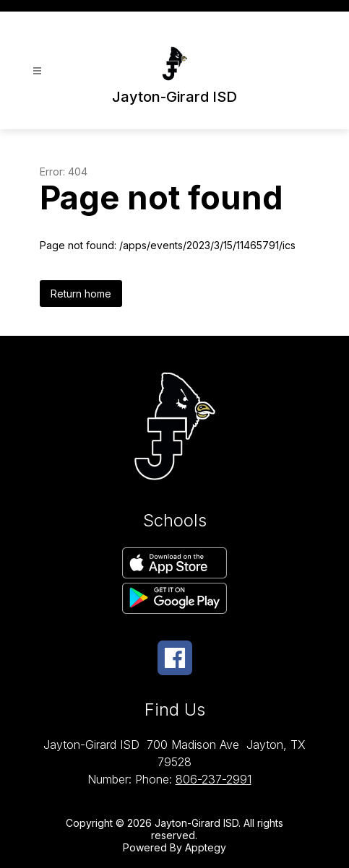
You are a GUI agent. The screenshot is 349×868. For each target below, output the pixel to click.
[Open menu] (37, 71)
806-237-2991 (214, 779)
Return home (81, 294)
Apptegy (206, 847)
